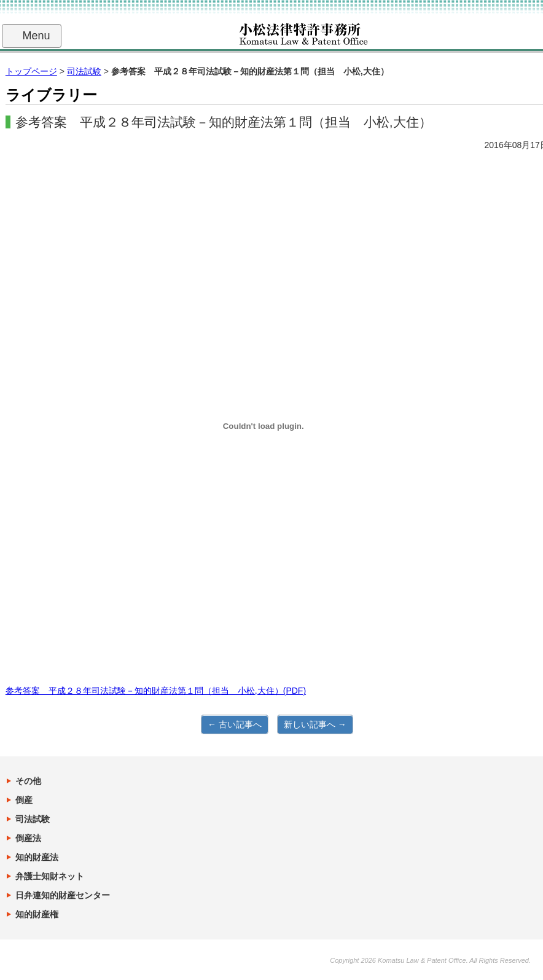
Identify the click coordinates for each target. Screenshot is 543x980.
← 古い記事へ (235, 724)
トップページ (31, 71)
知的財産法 (37, 857)
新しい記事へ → (315, 724)
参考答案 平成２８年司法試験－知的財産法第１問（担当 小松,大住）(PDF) (156, 691)
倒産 (24, 800)
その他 (28, 781)
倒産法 (28, 838)
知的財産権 (37, 914)
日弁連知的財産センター (63, 895)
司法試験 (84, 71)
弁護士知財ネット (50, 876)
